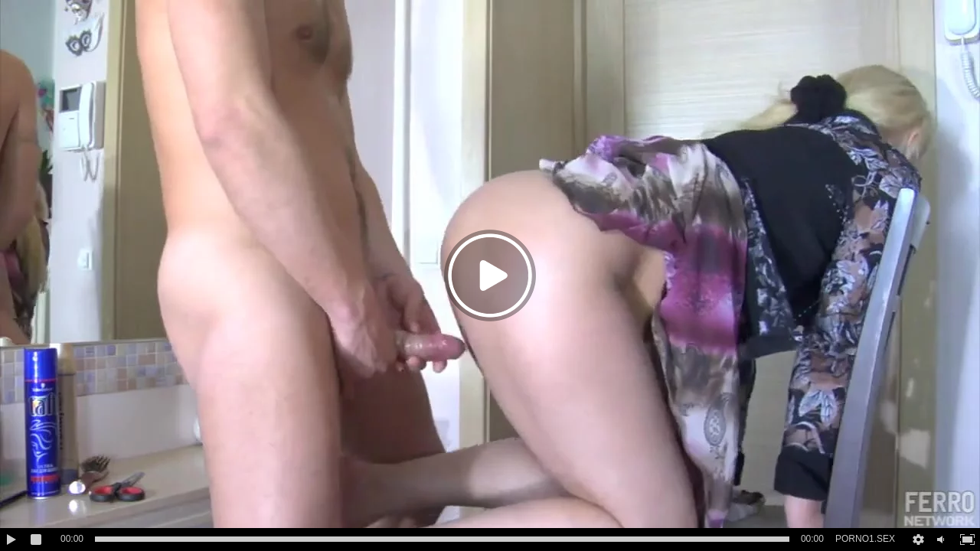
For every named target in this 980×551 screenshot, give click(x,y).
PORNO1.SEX (865, 539)
